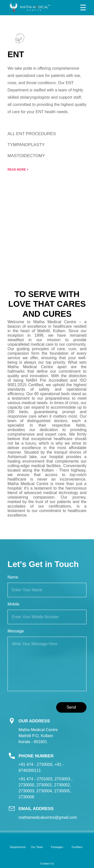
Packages (57, 847)
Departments (18, 847)
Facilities (77, 847)
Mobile (13, 604)
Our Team (37, 847)
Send (71, 707)
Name (13, 577)
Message (16, 631)
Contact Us (47, 864)
